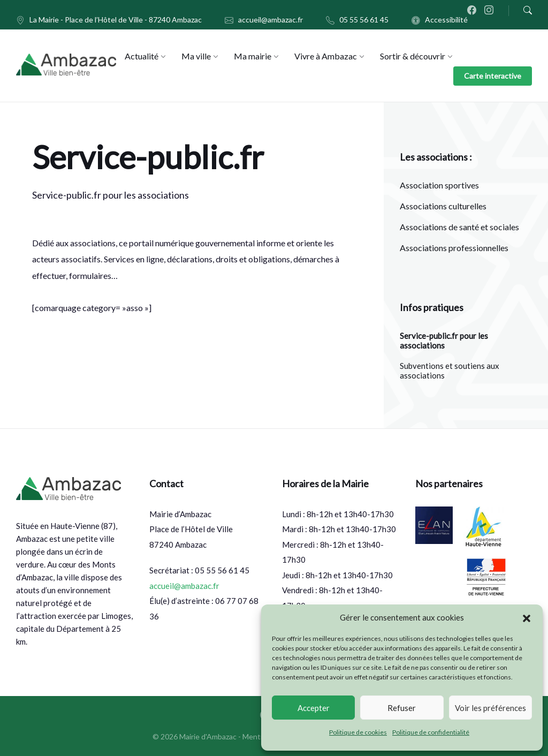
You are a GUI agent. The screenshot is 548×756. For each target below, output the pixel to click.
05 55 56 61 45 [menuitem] (364, 20)
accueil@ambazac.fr (184, 586)
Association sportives (439, 185)
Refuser (402, 708)
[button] (527, 618)
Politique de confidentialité (431, 732)
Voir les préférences (490, 708)
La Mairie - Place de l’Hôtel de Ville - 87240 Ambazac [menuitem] (116, 20)
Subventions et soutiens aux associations (450, 371)
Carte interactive (493, 76)
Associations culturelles (443, 206)
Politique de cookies (358, 732)
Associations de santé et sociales (459, 227)
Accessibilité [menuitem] (446, 20)
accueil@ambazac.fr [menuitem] (271, 20)
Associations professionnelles (454, 248)
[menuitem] (142, 56)
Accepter (314, 708)
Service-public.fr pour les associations (444, 341)
